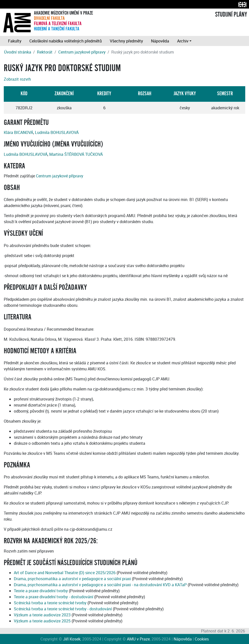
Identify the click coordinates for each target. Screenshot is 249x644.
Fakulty (15, 41)
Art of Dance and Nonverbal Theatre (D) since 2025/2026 (65, 573)
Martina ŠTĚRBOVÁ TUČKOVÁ (76, 154)
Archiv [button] (183, 41)
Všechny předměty (126, 41)
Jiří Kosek (72, 639)
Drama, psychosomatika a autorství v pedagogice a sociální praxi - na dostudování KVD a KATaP (100, 585)
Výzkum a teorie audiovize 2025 (42, 621)
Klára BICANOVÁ (18, 132)
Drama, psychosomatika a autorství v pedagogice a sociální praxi (72, 579)
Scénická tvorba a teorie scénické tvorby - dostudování (63, 609)
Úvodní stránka (18, 52)
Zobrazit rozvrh (17, 79)
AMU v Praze (138, 639)
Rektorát (45, 52)
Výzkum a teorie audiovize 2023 (42, 615)
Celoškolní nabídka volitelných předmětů (66, 41)
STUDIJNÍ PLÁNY (231, 15)
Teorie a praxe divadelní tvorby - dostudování (54, 597)
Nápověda (160, 41)
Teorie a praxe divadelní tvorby (41, 591)
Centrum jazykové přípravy (82, 52)
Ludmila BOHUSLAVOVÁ (57, 132)
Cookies (202, 639)
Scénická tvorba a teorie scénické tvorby (50, 603)
